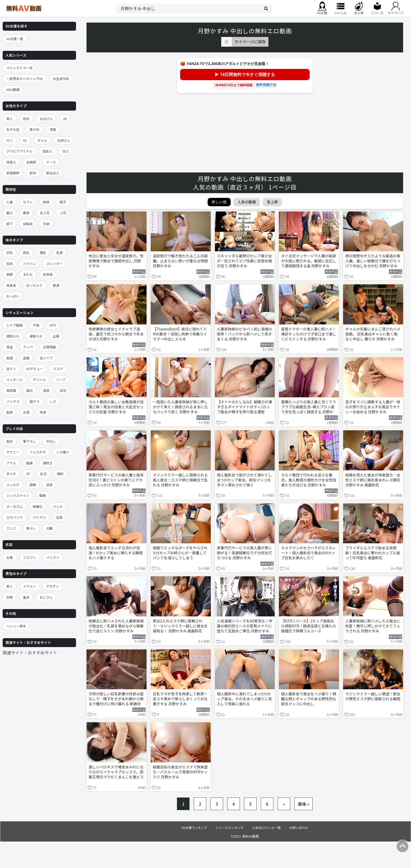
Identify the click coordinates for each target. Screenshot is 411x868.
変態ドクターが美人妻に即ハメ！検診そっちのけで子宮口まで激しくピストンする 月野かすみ (309, 334)
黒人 (10, 586)
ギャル (42, 140)
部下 (10, 224)
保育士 (11, 162)
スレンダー (55, 264)
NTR (53, 325)
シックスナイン (18, 495)
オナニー (13, 452)
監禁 (10, 412)
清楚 (53, 129)
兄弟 (46, 224)
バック (58, 506)
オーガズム (15, 506)
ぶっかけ (13, 485)
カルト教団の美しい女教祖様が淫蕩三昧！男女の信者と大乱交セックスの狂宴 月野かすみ (116, 407)
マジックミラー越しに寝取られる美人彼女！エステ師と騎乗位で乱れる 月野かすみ (180, 480)
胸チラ (35, 401)
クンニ (11, 528)
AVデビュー (35, 369)
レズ (53, 401)
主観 (49, 528)
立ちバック (15, 517)
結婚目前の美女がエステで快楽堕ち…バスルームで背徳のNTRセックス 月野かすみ (180, 772)
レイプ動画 (15, 325)
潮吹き (48, 463)
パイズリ (39, 517)
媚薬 (29, 463)
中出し (51, 441)
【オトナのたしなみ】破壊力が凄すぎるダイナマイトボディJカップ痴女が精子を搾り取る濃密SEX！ (245, 407)
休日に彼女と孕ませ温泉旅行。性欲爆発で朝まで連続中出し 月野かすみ (116, 261)
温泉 (46, 390)
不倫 (36, 325)
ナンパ (28, 347)
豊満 (56, 285)
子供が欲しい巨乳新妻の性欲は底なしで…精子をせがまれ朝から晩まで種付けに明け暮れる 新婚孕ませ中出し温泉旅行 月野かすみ (116, 699)
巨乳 (10, 253)
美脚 (10, 274)
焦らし (31, 528)
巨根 (10, 597)
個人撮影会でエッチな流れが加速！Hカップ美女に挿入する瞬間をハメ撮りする (116, 553)
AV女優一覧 (15, 39)
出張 (26, 412)
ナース (51, 162)
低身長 (48, 274)
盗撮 (26, 358)
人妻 (10, 202)
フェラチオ (38, 452)
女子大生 (13, 129)
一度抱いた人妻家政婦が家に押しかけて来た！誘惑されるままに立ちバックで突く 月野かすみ (180, 407)
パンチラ (13, 401)
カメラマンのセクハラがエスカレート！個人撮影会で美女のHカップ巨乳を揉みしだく (308, 553)
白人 (66, 151)
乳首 (60, 253)
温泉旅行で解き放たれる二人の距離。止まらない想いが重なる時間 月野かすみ (180, 261)
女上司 (45, 213)
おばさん (46, 119)
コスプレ (30, 557)
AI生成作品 (61, 78)
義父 (10, 213)
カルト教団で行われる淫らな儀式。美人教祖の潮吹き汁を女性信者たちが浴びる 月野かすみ (309, 480)
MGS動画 (13, 89)
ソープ (61, 380)
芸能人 (47, 151)
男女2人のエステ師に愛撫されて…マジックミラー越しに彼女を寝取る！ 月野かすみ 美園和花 (180, 626)
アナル (11, 463)
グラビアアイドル (19, 151)
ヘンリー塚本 (16, 626)
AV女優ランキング (194, 828)
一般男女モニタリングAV (25, 78)
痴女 (10, 441)
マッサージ (14, 380)
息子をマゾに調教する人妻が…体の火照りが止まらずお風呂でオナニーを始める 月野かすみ (373, 407)
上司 (63, 213)
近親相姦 (50, 347)
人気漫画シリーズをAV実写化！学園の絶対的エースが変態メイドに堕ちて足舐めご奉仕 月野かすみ (245, 626)
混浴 (63, 390)
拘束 (43, 412)
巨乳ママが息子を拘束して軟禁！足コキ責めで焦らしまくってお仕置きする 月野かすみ (180, 699)
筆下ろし (30, 441)
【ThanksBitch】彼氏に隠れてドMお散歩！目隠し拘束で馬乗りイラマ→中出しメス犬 (180, 334)
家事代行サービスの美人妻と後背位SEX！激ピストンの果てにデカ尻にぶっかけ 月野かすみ (116, 480)
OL (25, 140)
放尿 (49, 485)
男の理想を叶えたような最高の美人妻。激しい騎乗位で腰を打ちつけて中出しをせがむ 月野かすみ (373, 261)
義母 (26, 213)
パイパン (30, 264)
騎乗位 (38, 506)
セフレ (28, 202)
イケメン (30, 586)
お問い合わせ (299, 828)
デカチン (53, 586)
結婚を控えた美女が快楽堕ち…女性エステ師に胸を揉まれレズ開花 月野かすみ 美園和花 (373, 480)
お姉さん (64, 140)
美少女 (35, 129)
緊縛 (43, 495)
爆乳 (43, 253)
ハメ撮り (63, 452)
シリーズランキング (230, 828)
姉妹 (46, 202)
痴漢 (10, 358)
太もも (28, 274)
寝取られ (13, 336)
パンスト (53, 557)
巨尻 (10, 264)
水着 (10, 557)
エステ (58, 369)
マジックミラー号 (19, 68)
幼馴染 (28, 224)
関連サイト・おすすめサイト (30, 653)
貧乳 (26, 253)
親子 (63, 202)
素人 (10, 119)
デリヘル (39, 380)
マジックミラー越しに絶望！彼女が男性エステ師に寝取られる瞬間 (373, 696)
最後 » (304, 804)
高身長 (11, 285)
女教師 (31, 162)
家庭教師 (13, 173)
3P (28, 474)
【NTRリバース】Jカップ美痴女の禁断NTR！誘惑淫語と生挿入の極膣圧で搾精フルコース (308, 626)
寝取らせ (36, 336)
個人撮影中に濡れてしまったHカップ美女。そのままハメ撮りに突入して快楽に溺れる (245, 699)
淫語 (59, 517)
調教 (33, 485)
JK (65, 119)
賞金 (10, 347)
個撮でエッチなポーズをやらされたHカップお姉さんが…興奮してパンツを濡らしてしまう (180, 553)
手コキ (11, 474)
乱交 (44, 474)
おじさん (46, 597)
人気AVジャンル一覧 (266, 828)
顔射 (60, 474)
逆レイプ (46, 358)
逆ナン (11, 369)
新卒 (33, 173)
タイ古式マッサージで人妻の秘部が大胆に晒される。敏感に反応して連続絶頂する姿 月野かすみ (309, 261)
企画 (56, 336)
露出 (29, 390)
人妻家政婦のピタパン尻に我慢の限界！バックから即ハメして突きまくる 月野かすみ (245, 334)
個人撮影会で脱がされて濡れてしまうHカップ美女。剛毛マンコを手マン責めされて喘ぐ (244, 480)
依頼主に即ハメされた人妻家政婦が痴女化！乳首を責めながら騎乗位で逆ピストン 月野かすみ (116, 626)
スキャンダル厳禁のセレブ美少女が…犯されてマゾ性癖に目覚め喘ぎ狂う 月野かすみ (245, 261)
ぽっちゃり (34, 285)
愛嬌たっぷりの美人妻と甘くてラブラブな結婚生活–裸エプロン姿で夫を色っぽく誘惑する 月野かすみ (309, 407)
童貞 (26, 597)
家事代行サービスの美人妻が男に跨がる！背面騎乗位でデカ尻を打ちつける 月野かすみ (245, 553)
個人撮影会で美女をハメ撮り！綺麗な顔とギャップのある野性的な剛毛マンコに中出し (309, 699)
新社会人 (53, 173)
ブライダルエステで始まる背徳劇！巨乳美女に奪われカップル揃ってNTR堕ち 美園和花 (373, 553)
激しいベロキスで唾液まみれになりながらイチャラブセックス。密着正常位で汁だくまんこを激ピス (116, 772)
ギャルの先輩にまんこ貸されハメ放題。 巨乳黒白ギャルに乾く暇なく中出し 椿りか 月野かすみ (373, 334)
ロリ (10, 140)
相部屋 (11, 390)
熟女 (26, 119)
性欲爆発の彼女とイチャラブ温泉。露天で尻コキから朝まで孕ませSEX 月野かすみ (116, 334)
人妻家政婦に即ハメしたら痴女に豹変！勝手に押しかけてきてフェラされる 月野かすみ (373, 626)
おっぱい (13, 296)
